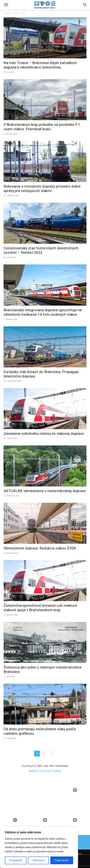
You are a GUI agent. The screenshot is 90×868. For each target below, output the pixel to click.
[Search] (85, 5)
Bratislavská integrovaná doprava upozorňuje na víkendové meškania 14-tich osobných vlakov (43, 312)
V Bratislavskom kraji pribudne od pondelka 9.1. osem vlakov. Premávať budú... (42, 127)
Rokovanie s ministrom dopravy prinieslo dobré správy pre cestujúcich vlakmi (42, 189)
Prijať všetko (62, 860)
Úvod (6, 13)
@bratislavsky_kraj (45, 771)
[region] (39, 847)
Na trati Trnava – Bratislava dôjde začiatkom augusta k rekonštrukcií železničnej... (40, 65)
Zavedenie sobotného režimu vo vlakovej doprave (44, 434)
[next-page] (52, 754)
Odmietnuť (38, 860)
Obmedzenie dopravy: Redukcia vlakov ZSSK (40, 548)
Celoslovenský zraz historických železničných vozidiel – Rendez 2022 (41, 250)
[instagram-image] (15, 790)
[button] (6, 5)
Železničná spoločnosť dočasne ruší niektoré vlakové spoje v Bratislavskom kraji (40, 608)
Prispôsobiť (16, 860)
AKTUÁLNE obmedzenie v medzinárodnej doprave (45, 491)
